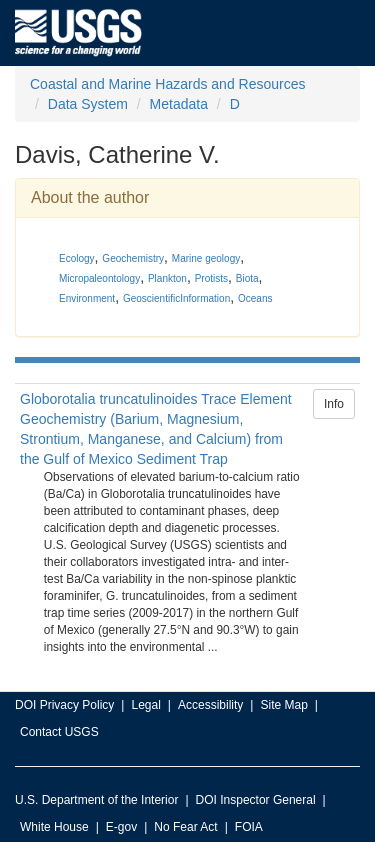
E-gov (121, 827)
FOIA (249, 827)
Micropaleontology (99, 278)
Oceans (255, 298)
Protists (211, 278)
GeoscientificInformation (176, 298)
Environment (87, 298)
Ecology (77, 258)
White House (54, 827)
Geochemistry (133, 258)
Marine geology (206, 258)
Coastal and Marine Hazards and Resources (167, 84)
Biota (247, 278)
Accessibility (210, 705)
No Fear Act (185, 827)
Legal (145, 705)
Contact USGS (59, 732)
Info (334, 404)
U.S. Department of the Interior (96, 800)
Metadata (179, 104)
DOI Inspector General (256, 800)
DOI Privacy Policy (64, 705)
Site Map (283, 705)
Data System (88, 104)
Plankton (167, 278)
